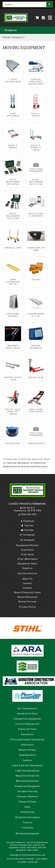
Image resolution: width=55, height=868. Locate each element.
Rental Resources (27, 597)
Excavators (27, 734)
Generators (27, 745)
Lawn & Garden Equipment (27, 765)
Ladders (27, 760)
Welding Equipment (27, 833)
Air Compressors (27, 708)
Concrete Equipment (27, 724)
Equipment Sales (27, 564)
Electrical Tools (27, 729)
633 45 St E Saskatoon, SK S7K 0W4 (27, 509)
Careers (27, 583)
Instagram (27, 535)
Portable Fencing (27, 791)
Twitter (27, 526)
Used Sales (27, 550)
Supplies (27, 568)
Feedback (27, 540)
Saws (27, 807)
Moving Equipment (27, 781)
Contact (27, 588)
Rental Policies (27, 602)
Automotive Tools (27, 714)
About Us (27, 579)
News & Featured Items (27, 592)
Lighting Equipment (27, 771)
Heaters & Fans (27, 750)
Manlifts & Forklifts (27, 776)
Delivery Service (27, 573)
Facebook (27, 521)
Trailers (27, 822)
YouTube (27, 530)
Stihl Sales (27, 554)
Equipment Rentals (27, 545)
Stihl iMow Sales (27, 559)
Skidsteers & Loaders (27, 817)
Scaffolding (27, 812)
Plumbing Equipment (27, 786)
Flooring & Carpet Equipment (27, 739)
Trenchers (27, 828)
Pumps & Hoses (27, 802)
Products (10, 30)
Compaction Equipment (27, 719)
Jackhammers (27, 755)
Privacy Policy (27, 607)
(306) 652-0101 (27, 514)
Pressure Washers (27, 796)
